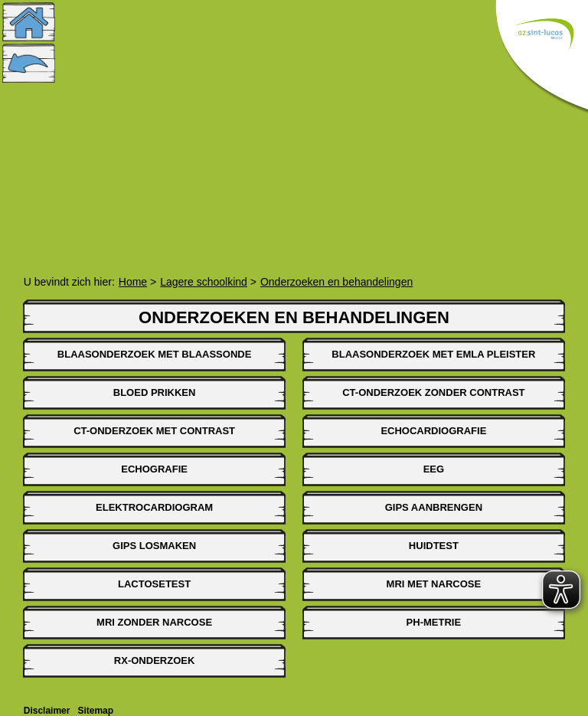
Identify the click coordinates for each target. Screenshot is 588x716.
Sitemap (95, 711)
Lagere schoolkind (204, 282)
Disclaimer (47, 711)
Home (133, 282)
